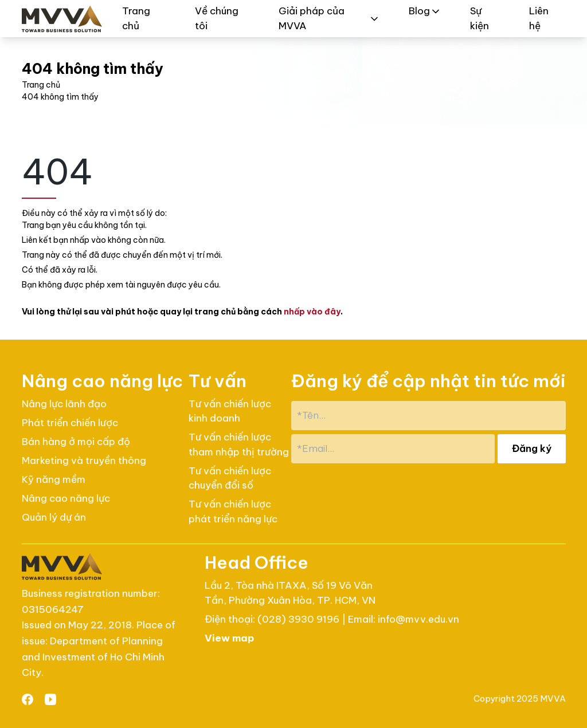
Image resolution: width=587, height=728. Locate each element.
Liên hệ (539, 18)
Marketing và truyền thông (84, 461)
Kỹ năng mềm (54, 479)
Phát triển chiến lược (70, 423)
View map (229, 638)
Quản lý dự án (54, 517)
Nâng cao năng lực (66, 498)
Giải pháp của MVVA (329, 18)
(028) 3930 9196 (300, 619)
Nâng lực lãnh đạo (64, 404)
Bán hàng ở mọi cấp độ (76, 442)
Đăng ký (532, 448)
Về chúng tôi (217, 18)
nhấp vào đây (312, 312)
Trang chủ (136, 18)
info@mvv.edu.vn (418, 619)
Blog (425, 11)
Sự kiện (480, 18)
